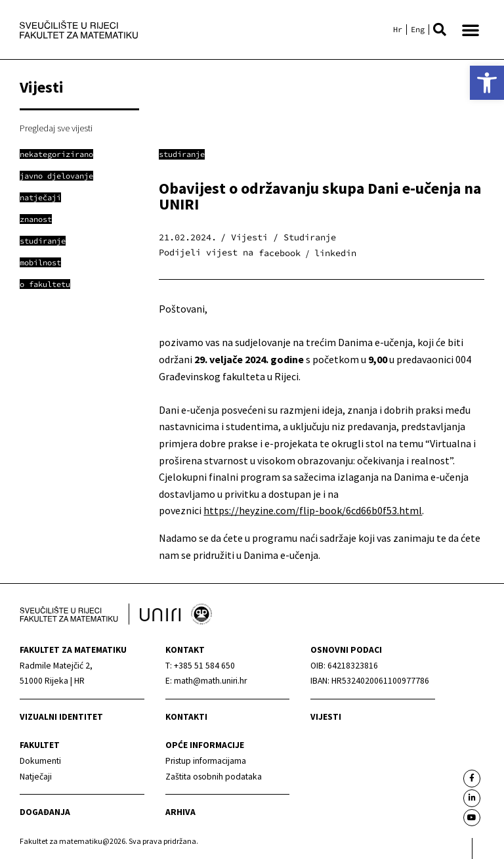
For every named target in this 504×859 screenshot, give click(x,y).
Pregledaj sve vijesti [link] (56, 128)
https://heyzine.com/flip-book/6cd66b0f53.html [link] (313, 510)
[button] (440, 30)
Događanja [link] (45, 812)
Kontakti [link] (186, 717)
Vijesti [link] (326, 717)
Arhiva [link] (180, 812)
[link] (487, 83)
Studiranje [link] (182, 154)
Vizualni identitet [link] (61, 717)
